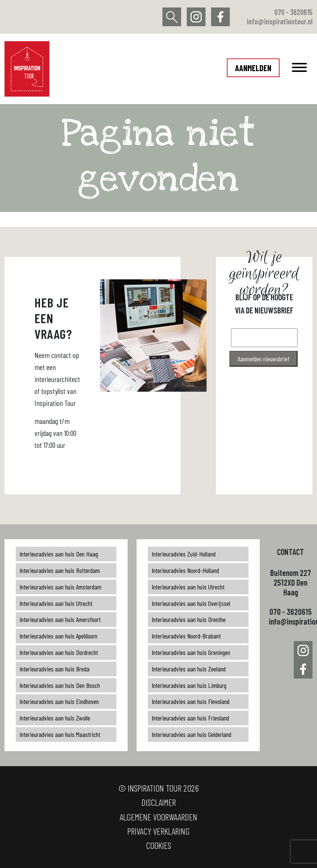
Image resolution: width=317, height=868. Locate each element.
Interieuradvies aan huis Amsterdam (60, 587)
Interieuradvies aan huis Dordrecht (59, 652)
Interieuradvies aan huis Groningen (191, 652)
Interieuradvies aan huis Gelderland (191, 734)
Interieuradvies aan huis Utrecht (56, 603)
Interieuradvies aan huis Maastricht (60, 734)
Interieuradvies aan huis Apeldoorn (58, 636)
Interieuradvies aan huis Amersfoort (60, 619)
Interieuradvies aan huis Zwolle (55, 718)
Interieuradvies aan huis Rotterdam (60, 570)
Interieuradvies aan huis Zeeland (189, 669)
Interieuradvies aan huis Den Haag (59, 554)
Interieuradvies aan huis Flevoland (190, 701)
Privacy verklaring (158, 831)
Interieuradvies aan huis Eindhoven (59, 701)
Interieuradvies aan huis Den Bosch (60, 685)
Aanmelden (253, 68)
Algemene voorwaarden (158, 817)
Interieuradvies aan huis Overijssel (191, 603)
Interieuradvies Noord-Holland (185, 570)
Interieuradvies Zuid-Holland (184, 554)
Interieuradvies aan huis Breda (54, 669)
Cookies (158, 845)
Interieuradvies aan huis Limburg (189, 685)
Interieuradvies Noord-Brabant (186, 636)
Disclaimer (159, 802)
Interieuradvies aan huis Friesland (190, 718)
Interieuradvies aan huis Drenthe (189, 619)
